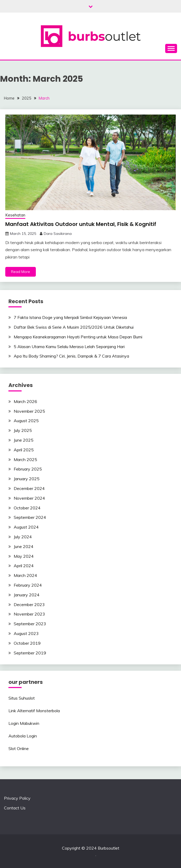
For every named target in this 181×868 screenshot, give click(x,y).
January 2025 (27, 479)
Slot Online (19, 748)
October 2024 (27, 508)
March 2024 (25, 575)
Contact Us (15, 808)
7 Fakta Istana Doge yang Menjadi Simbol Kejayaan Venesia (70, 317)
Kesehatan (15, 215)
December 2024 (29, 488)
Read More (21, 272)
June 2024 (24, 546)
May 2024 (24, 556)
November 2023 (29, 614)
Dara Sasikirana (58, 234)
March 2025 (25, 459)
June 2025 (24, 440)
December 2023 (29, 604)
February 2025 (28, 469)
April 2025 (24, 450)
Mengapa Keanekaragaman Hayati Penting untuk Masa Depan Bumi (78, 337)
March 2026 (25, 401)
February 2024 (28, 585)
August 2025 (26, 421)
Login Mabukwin (24, 723)
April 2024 (24, 566)
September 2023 (30, 624)
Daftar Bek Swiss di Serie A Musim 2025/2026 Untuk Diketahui (74, 327)
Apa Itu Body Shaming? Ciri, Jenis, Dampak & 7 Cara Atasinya (71, 356)
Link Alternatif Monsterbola (34, 711)
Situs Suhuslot (22, 698)
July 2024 (23, 537)
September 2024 (30, 517)
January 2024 (27, 595)
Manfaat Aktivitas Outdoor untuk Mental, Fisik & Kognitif (81, 224)
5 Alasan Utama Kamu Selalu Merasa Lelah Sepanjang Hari (69, 347)
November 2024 (29, 498)
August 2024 (26, 527)
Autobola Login (23, 736)
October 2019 (27, 643)
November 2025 (29, 411)
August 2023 (26, 633)
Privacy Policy (17, 798)
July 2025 (23, 430)
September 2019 (30, 653)
